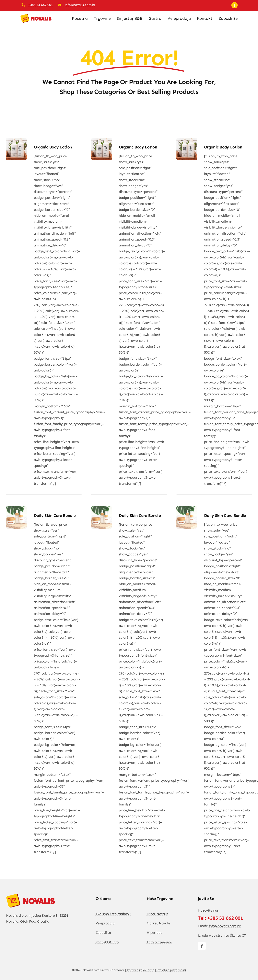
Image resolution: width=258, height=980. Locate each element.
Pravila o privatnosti (171, 970)
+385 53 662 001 (40, 5)
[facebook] (234, 5)
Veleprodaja (105, 923)
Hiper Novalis (157, 914)
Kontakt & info (107, 942)
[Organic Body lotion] (16, 141)
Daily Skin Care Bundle (55, 515)
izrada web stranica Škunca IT (222, 935)
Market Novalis (159, 923)
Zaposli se (103, 933)
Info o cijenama (159, 942)
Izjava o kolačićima (140, 970)
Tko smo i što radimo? (113, 914)
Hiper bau (154, 933)
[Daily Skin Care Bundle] (16, 509)
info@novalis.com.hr (80, 5)
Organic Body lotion (53, 147)
